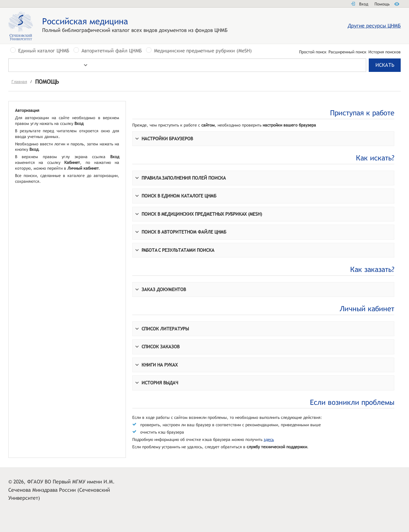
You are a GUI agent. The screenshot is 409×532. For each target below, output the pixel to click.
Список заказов (161, 347)
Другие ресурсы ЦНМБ (374, 26)
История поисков (385, 52)
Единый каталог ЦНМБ (44, 51)
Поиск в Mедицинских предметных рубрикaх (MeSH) (202, 214)
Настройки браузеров (167, 139)
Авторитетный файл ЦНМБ (112, 51)
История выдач (160, 383)
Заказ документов (164, 289)
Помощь (382, 4)
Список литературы (165, 329)
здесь (269, 439)
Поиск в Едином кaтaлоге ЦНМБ (179, 196)
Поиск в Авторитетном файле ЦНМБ (184, 232)
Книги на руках (160, 365)
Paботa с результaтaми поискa (178, 250)
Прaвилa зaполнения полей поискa (184, 178)
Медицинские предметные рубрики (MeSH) (203, 51)
